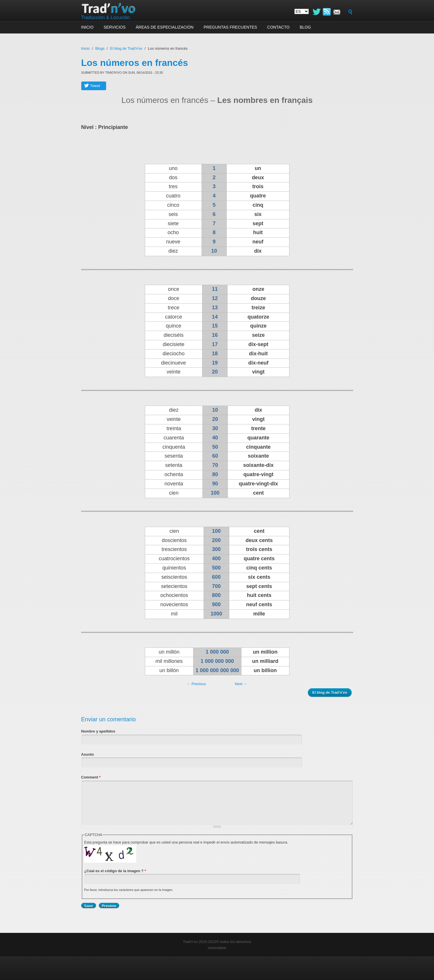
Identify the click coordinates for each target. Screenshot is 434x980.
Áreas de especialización (165, 27)
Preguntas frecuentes (230, 27)
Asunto (88, 754)
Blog (305, 27)
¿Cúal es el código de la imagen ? (115, 871)
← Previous (196, 684)
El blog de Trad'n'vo (126, 48)
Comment (91, 777)
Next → (241, 684)
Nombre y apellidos (98, 731)
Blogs (100, 48)
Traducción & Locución (106, 17)
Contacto (278, 27)
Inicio (87, 27)
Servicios (114, 27)
